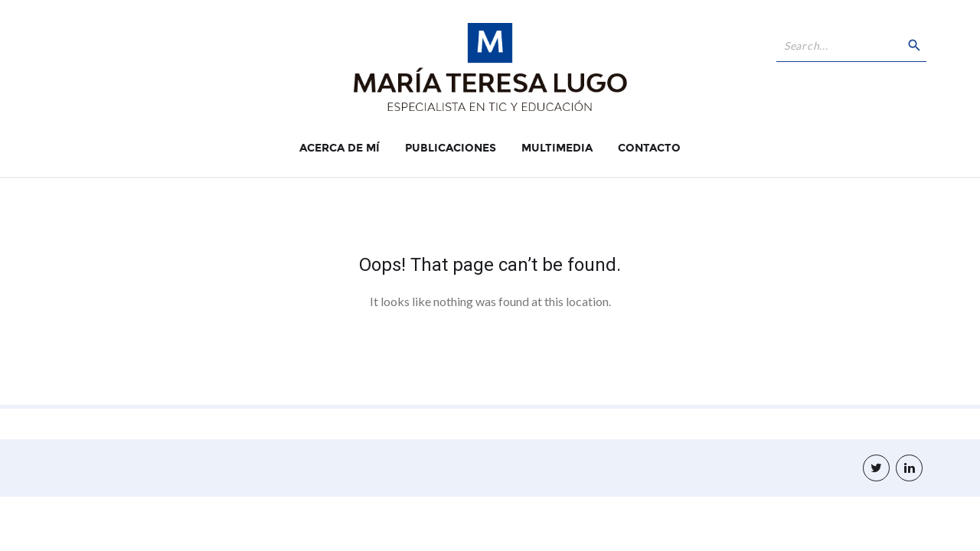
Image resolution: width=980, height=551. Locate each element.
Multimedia (557, 148)
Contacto (649, 148)
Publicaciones (451, 148)
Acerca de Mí (340, 148)
